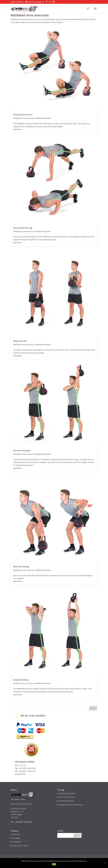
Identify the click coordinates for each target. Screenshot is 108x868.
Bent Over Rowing (21, 567)
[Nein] (105, 863)
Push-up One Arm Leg (23, 228)
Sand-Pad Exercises (67, 797)
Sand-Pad (16, 834)
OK (54, 864)
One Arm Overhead (22, 450)
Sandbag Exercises (67, 801)
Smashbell (17, 842)
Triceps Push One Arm (23, 115)
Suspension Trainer (20, 846)
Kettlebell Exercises (43, 118)
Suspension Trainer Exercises (71, 805)
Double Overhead (21, 680)
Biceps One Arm (20, 341)
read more (17, 129)
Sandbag (16, 838)
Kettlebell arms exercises (24, 118)
